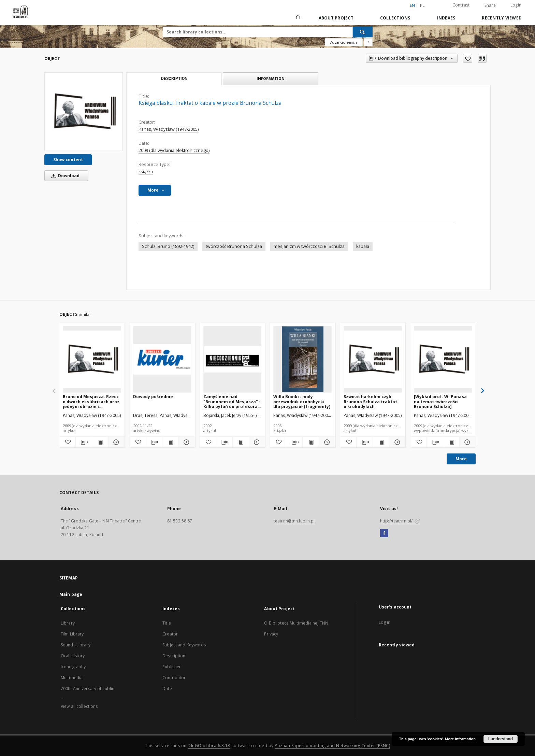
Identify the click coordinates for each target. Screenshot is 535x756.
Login (516, 5)
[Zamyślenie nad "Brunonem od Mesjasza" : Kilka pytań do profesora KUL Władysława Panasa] (233, 359)
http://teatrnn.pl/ (400, 521)
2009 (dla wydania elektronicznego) (174, 150)
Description (174, 656)
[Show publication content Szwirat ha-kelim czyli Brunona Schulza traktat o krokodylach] (381, 442)
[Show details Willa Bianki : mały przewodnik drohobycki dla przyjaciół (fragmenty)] (326, 442)
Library (68, 623)
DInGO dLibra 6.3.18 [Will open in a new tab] (209, 746)
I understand (501, 739)
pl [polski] (422, 5)
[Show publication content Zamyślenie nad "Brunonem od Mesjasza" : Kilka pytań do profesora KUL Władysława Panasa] (241, 442)
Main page (71, 594)
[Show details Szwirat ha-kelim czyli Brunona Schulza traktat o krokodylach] (396, 442)
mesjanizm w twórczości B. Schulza (309, 246)
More (461, 459)
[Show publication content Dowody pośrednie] (170, 442)
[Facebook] (384, 533)
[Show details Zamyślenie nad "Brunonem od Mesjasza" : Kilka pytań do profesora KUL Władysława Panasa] (256, 442)
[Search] (363, 32)
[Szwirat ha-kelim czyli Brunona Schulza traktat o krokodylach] (373, 359)
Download (64, 176)
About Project (336, 18)
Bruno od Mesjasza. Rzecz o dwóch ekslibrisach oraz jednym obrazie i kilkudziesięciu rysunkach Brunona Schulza (91, 401)
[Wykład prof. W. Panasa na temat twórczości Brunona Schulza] (440, 401)
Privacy (271, 634)
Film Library (72, 634)
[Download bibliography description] (84, 442)
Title (167, 623)
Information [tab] (271, 78)
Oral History (73, 656)
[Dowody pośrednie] (162, 359)
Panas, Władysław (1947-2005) (169, 129)
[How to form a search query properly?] (368, 42)
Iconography (73, 667)
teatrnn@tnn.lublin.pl (294, 521)
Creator (170, 634)
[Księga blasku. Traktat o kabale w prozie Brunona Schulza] (84, 112)
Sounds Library (76, 645)
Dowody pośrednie (153, 397)
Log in (385, 622)
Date (167, 689)
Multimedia (72, 678)
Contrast (461, 5)
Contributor (174, 678)
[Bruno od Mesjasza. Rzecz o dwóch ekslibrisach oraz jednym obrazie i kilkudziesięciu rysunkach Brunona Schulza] (92, 359)
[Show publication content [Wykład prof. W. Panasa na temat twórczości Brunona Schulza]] (451, 442)
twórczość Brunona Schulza (234, 246)
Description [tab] (174, 79)
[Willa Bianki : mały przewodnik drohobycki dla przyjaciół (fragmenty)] (302, 359)
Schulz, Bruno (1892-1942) (168, 246)
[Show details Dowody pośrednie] (186, 442)
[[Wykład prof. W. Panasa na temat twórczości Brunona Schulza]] (443, 359)
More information (460, 739)
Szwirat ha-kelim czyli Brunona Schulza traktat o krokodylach (370, 401)
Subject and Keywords (184, 645)
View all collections (79, 706)
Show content (68, 160)
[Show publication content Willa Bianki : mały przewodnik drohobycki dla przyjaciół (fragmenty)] (311, 442)
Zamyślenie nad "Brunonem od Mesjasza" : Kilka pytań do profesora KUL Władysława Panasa (232, 401)
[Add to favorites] (468, 58)
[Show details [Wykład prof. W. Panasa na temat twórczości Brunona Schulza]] (467, 442)
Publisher (172, 667)
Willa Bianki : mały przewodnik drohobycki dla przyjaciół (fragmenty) (302, 401)
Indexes (446, 18)
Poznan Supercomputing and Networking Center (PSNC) (332, 746)
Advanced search (344, 42)
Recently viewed (502, 18)
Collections (395, 18)
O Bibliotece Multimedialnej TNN (296, 623)
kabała (363, 246)
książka (146, 172)
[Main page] (298, 18)
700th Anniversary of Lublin (88, 689)
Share (490, 5)
